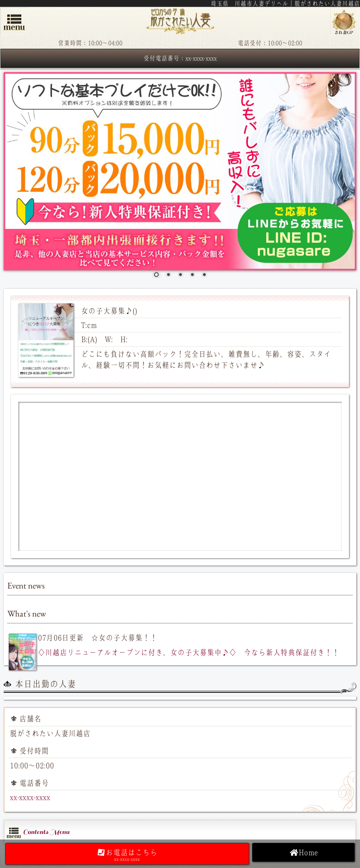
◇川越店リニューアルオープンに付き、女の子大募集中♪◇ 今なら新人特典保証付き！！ (189, 652)
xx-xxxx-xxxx (30, 797)
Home (303, 852)
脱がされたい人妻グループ (344, 21)
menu (14, 21)
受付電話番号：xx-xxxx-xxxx (180, 58)
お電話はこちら (127, 855)
